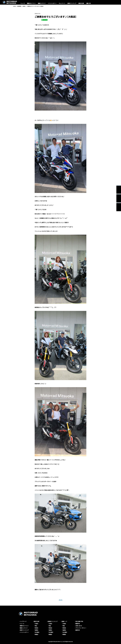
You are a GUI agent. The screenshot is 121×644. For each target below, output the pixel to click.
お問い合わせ (79, 626)
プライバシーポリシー (81, 628)
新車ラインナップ (72, 3)
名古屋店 (37, 632)
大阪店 (37, 624)
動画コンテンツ (42, 3)
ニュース (23, 3)
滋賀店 (37, 630)
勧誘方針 (78, 630)
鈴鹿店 (37, 634)
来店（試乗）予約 (79, 621)
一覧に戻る (60, 600)
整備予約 (78, 624)
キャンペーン (62, 3)
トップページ (23, 621)
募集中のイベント (31, 3)
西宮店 (37, 628)
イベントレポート (52, 3)
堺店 (36, 626)
